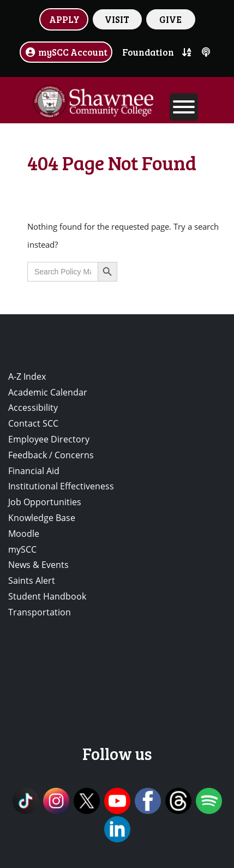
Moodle (24, 534)
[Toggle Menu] (184, 107)
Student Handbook (47, 596)
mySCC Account (66, 52)
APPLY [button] (64, 19)
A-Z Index (27, 376)
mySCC (22, 549)
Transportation (40, 612)
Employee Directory (49, 439)
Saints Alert (32, 580)
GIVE (170, 19)
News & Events (38, 565)
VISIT (117, 19)
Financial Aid (34, 471)
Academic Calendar (48, 392)
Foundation (148, 52)
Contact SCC (33, 423)
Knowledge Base (42, 518)
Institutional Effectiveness (61, 486)
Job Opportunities (45, 502)
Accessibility (33, 408)
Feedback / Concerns (51, 455)
